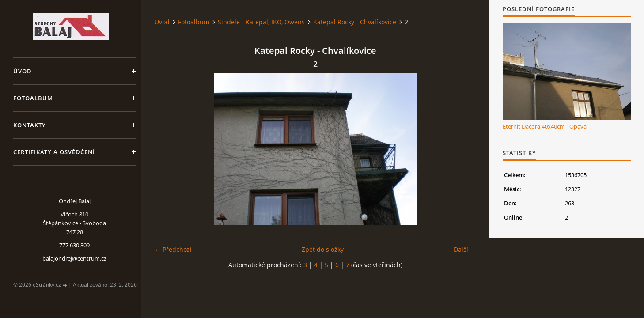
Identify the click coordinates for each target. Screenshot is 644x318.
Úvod (23, 71)
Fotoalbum (33, 98)
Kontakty (30, 125)
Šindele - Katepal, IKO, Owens (261, 22)
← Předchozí (173, 249)
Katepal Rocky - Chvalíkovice (355, 22)
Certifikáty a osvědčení (54, 152)
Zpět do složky (323, 249)
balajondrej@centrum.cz (74, 258)
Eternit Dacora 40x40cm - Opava (545, 126)
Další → (465, 249)
